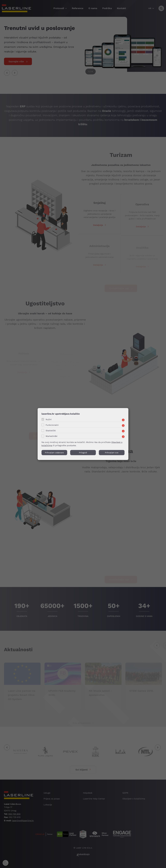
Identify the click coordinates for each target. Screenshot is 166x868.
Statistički (51, 431)
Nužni (49, 419)
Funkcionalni (52, 425)
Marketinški (51, 436)
